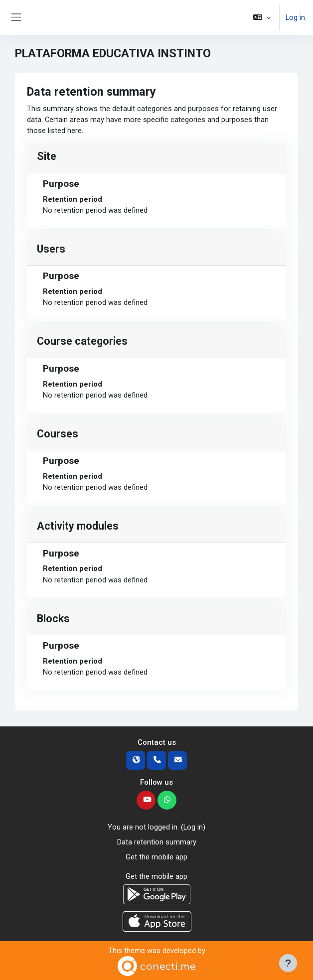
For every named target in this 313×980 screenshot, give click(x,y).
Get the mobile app (156, 857)
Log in (295, 17)
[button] (262, 17)
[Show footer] (288, 963)
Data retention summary (157, 842)
